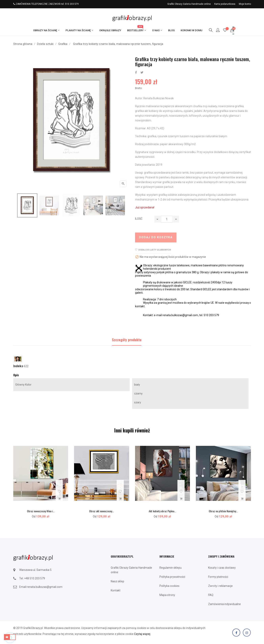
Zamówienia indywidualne (224, 604)
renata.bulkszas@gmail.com (45, 587)
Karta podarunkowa (225, 4)
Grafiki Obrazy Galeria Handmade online (189, 4)
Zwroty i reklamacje (220, 586)
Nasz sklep (117, 581)
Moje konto (245, 4)
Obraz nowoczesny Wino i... (41, 511)
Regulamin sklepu (171, 568)
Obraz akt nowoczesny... (102, 511)
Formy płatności (218, 577)
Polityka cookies (169, 586)
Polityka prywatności (172, 577)
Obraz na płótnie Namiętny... (223, 511)
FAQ (211, 595)
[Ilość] (167, 219)
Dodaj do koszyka (156, 237)
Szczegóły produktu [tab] (127, 340)
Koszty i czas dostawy (222, 568)
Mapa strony (167, 595)
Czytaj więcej (142, 634)
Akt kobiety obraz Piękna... (162, 511)
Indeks (18, 366)
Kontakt (116, 590)
